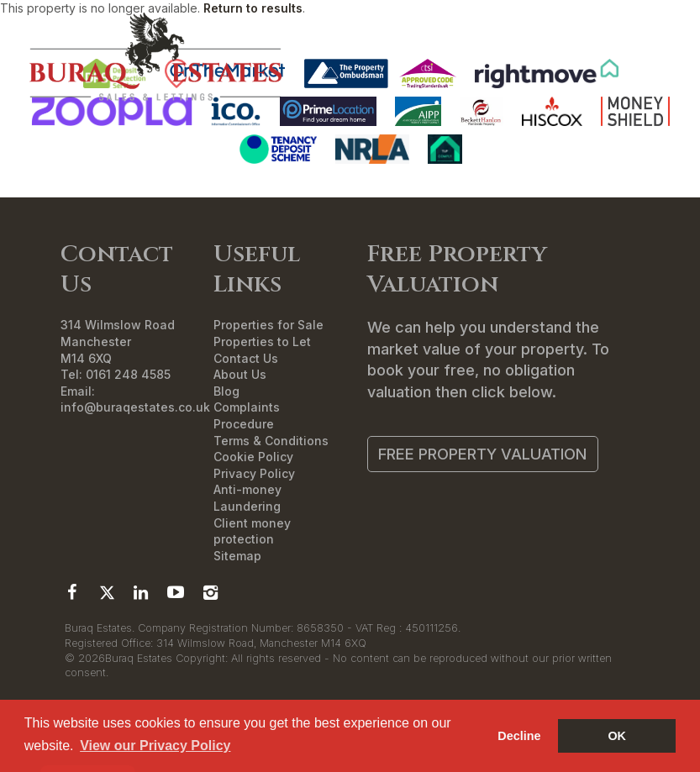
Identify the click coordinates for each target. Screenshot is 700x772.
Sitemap (237, 556)
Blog (226, 391)
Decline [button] (519, 736)
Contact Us (246, 358)
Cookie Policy (253, 457)
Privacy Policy (254, 473)
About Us (240, 374)
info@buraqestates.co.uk (135, 407)
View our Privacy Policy (155, 746)
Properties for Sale (268, 325)
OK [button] (617, 736)
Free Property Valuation (482, 454)
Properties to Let (262, 341)
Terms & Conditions (271, 441)
